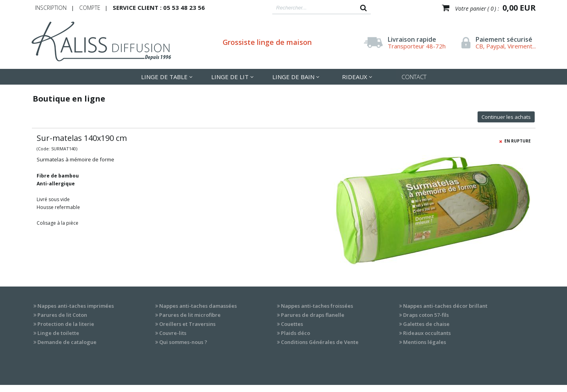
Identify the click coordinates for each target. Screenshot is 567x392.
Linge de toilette (58, 333)
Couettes (292, 324)
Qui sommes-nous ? (183, 342)
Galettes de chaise (426, 324)
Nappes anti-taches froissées (317, 306)
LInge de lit (230, 77)
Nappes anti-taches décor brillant (445, 306)
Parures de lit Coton (62, 315)
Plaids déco (296, 333)
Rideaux (355, 77)
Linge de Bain (293, 77)
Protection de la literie (66, 324)
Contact (414, 77)
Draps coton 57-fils (426, 315)
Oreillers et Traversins (187, 324)
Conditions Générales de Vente (320, 342)
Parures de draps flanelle (313, 315)
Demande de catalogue (67, 342)
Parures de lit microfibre (190, 315)
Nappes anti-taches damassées (198, 306)
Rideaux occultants (427, 333)
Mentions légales (425, 342)
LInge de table (164, 77)
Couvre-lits (173, 333)
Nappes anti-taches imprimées (76, 306)
